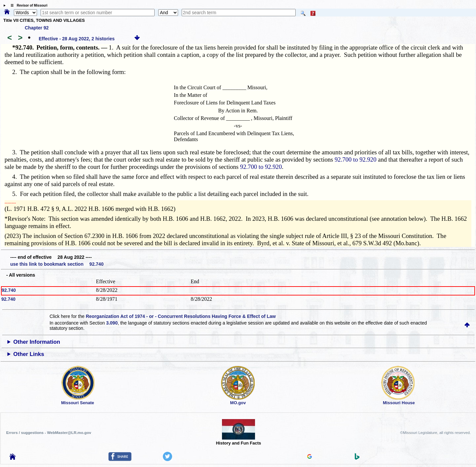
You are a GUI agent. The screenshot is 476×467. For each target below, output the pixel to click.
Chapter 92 (37, 28)
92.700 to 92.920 (355, 159)
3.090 (112, 323)
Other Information (37, 342)
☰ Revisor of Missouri (27, 5)
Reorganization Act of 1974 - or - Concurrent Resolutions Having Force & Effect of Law (181, 316)
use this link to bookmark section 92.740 (57, 264)
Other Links (29, 354)
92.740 (9, 290)
